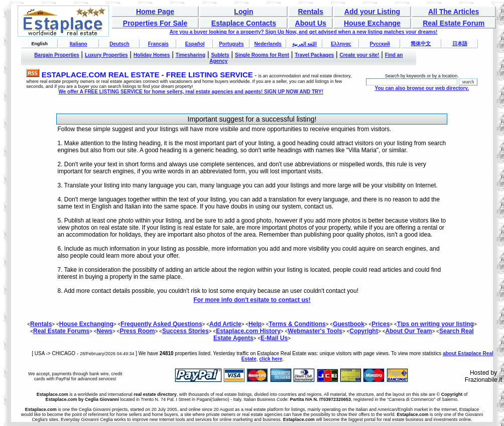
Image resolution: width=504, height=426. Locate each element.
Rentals (310, 12)
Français (158, 44)
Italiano (79, 44)
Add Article (225, 324)
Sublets (220, 55)
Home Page (155, 12)
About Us (311, 23)
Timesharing (191, 55)
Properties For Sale (155, 23)
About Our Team (408, 331)
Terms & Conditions (297, 324)
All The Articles (454, 12)
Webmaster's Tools (315, 331)
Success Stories (185, 331)
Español (195, 44)
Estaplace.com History (248, 331)
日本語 (460, 43)
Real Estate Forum (454, 23)
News (105, 331)
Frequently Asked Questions (161, 324)
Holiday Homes (152, 55)
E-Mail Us (274, 338)
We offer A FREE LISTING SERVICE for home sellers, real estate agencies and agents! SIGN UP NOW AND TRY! (191, 92)
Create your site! (359, 55)
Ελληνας (341, 44)
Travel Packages (314, 55)
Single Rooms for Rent (262, 55)
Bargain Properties (56, 55)
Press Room (137, 331)
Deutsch (119, 44)
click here (271, 359)
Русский (380, 44)
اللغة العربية (305, 44)
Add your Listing (372, 12)
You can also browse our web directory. (421, 88)
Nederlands (268, 44)
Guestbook (349, 324)
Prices (381, 324)
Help (255, 324)
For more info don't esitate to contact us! (252, 300)
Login (243, 12)
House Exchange (372, 23)
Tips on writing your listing (435, 324)
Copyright (364, 331)
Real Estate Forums (61, 331)
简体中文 (421, 43)
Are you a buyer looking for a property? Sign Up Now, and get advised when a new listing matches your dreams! (304, 32)
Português (231, 44)
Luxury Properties (106, 55)
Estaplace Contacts (244, 23)
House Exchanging (86, 324)
